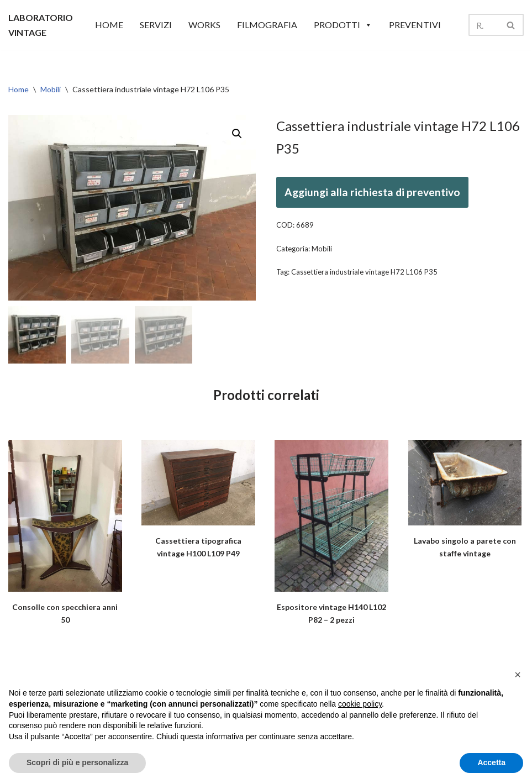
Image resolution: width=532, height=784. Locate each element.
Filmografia (267, 25)
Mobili (51, 89)
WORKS (204, 25)
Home (19, 89)
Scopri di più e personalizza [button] (77, 762)
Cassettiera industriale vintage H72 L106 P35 (364, 272)
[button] (237, 134)
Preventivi (415, 25)
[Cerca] (484, 25)
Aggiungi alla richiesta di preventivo (372, 192)
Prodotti (343, 25)
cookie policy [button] (360, 704)
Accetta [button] (491, 762)
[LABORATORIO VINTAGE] (41, 25)
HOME (109, 25)
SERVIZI (156, 25)
